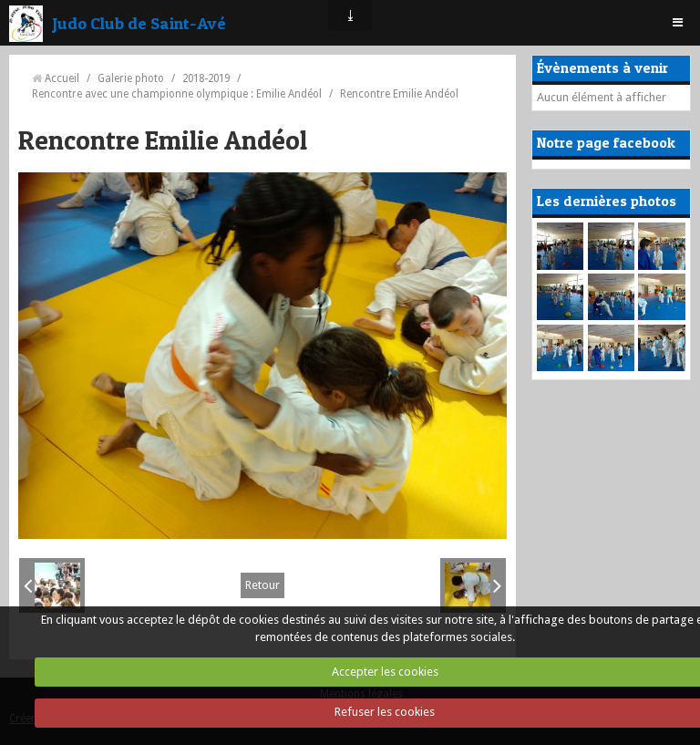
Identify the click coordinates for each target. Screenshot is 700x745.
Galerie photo (131, 78)
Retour (262, 585)
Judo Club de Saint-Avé (139, 23)
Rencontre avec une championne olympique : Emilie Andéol (177, 94)
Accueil (62, 78)
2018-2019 (206, 78)
